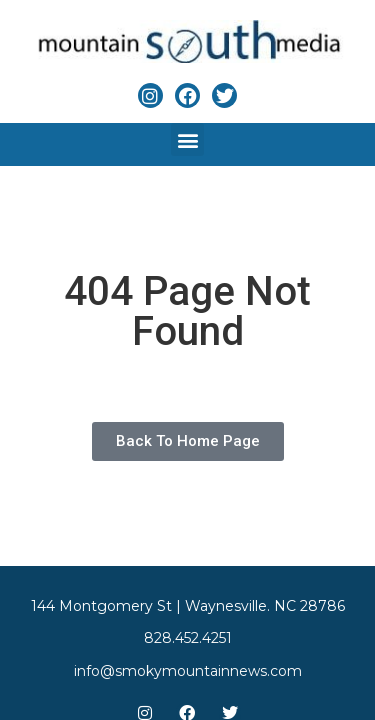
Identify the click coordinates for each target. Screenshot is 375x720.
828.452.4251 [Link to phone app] (188, 638)
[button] (187, 139)
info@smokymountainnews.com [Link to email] (188, 671)
